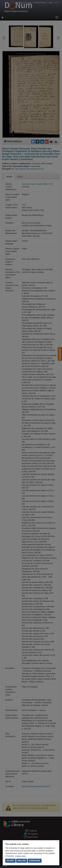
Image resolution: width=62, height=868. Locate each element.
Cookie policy (21, 856)
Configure (35, 861)
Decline (22, 861)
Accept (10, 861)
